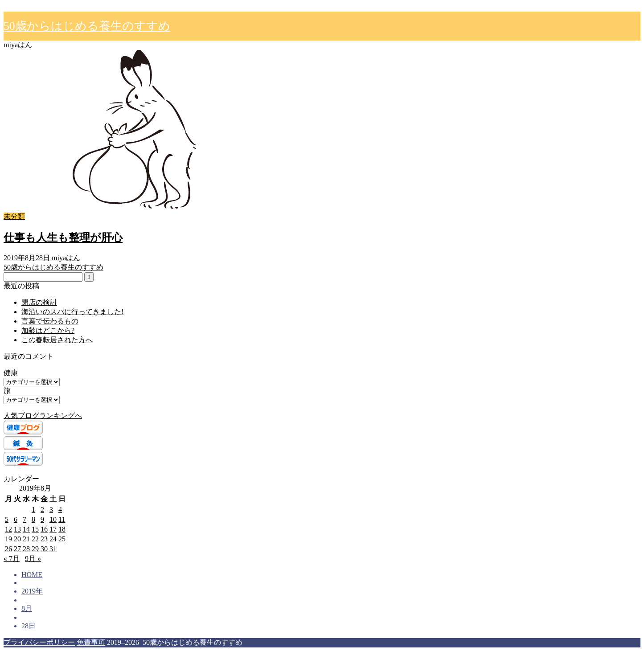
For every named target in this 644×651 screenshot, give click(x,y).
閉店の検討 (39, 302)
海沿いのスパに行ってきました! (72, 312)
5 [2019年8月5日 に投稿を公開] (7, 519)
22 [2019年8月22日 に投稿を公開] (35, 539)
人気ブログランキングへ (43, 416)
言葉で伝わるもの (50, 321)
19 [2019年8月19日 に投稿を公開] (8, 539)
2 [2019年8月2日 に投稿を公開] (42, 510)
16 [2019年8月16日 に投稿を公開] (44, 529)
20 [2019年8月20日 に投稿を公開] (17, 539)
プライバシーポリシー (39, 642)
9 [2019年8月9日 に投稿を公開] (42, 519)
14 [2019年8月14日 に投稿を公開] (26, 529)
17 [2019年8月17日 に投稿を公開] (53, 529)
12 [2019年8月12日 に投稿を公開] (8, 529)
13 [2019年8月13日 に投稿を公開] (17, 529)
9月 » (33, 559)
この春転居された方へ (57, 340)
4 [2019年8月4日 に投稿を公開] (60, 510)
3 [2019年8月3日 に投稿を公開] (51, 510)
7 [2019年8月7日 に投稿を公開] (25, 519)
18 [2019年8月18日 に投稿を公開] (62, 529)
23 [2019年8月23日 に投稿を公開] (44, 539)
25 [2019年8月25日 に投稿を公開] (62, 539)
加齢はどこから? (48, 330)
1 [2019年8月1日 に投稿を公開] (33, 510)
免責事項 (91, 642)
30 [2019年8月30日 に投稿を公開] (44, 549)
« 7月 (12, 559)
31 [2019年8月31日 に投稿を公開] (53, 549)
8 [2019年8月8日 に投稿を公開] (33, 519)
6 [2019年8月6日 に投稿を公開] (16, 519)
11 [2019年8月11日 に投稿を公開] (62, 519)
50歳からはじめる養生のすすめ (87, 26)
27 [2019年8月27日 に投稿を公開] (17, 549)
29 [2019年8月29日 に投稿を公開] (35, 549)
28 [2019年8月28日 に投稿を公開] (26, 549)
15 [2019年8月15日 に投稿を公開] (35, 529)
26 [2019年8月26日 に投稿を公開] (8, 549)
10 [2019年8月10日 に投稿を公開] (53, 519)
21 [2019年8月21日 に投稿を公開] (26, 539)
